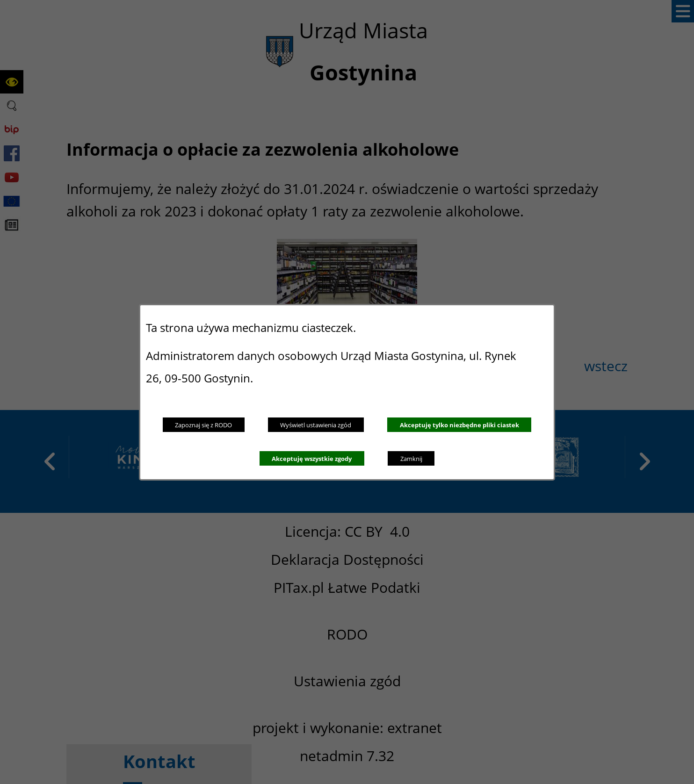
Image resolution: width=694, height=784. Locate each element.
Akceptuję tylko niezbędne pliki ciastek (459, 425)
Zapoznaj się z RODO (203, 425)
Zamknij (411, 459)
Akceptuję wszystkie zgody (312, 459)
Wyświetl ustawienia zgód (316, 425)
